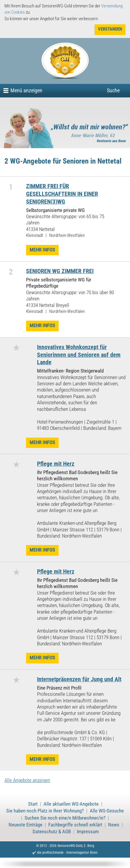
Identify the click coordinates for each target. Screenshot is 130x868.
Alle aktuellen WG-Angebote (71, 804)
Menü (26, 90)
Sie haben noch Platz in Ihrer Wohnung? (45, 811)
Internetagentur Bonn (82, 853)
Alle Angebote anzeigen (27, 780)
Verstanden (110, 29)
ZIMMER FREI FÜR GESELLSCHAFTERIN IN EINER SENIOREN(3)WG (62, 194)
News (114, 825)
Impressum (88, 832)
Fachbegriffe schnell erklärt (75, 825)
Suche (113, 90)
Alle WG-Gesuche (107, 811)
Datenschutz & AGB (52, 832)
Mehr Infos (42, 250)
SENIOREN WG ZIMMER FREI (60, 271)
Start (33, 804)
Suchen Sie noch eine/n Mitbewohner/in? (65, 818)
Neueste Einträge (25, 825)
